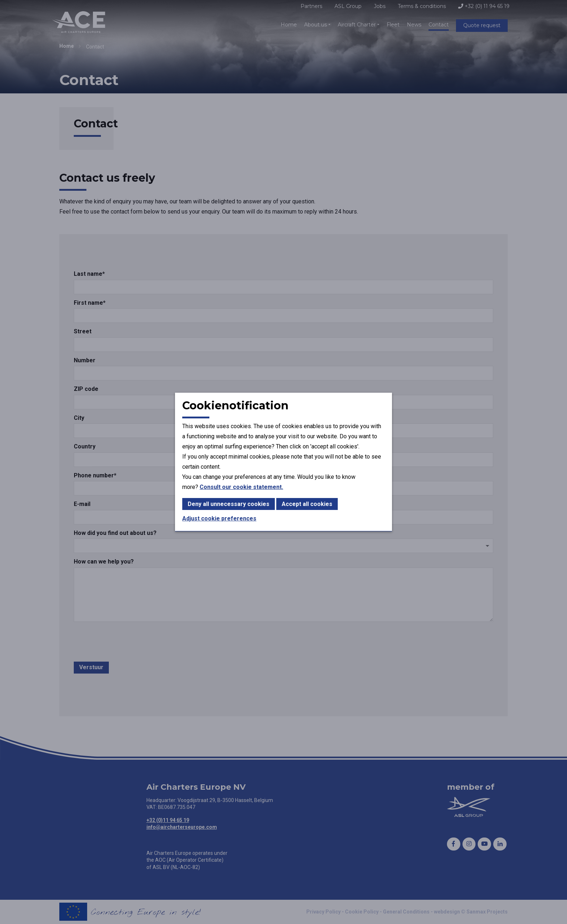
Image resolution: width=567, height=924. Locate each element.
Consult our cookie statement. (241, 487)
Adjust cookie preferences (219, 518)
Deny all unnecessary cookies (229, 504)
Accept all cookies (307, 504)
